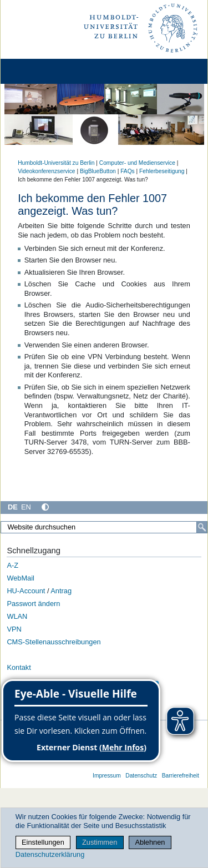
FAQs (128, 171)
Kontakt (19, 667)
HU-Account (26, 591)
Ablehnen (150, 842)
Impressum (107, 776)
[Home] (40, 71)
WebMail (21, 578)
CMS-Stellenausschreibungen (54, 642)
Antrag (61, 591)
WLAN (17, 616)
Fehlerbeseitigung (162, 171)
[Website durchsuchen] (104, 527)
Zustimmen (100, 842)
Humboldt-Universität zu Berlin (56, 163)
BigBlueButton (98, 171)
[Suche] (202, 527)
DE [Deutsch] (13, 507)
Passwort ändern (33, 604)
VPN (14, 629)
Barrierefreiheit (181, 776)
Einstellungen (43, 842)
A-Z (12, 565)
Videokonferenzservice (46, 171)
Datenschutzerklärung (50, 854)
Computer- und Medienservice (137, 163)
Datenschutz (141, 776)
